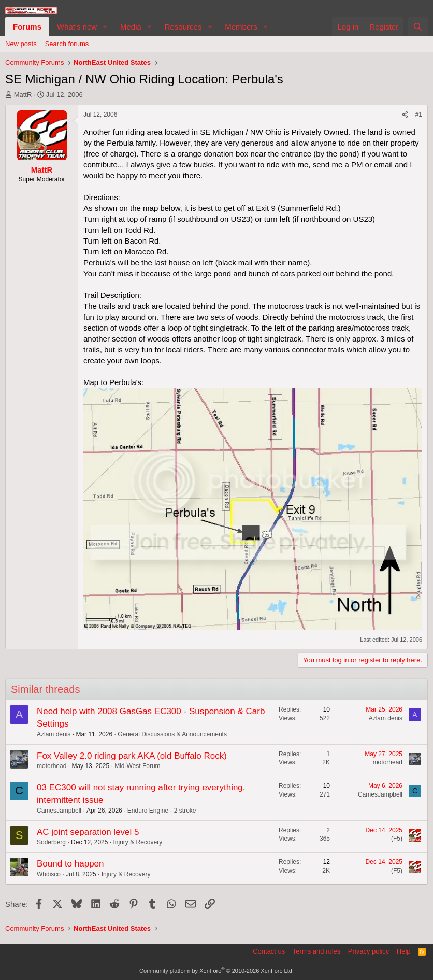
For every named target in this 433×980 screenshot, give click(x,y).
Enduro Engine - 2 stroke (162, 811)
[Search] (418, 27)
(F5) (397, 839)
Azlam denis (54, 734)
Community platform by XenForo (216, 971)
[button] (105, 27)
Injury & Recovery (138, 842)
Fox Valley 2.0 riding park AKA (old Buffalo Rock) (132, 756)
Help (404, 951)
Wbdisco (49, 874)
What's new (77, 27)
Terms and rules (316, 951)
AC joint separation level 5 (88, 832)
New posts (21, 44)
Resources (183, 27)
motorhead (52, 766)
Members (241, 27)
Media (131, 27)
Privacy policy (369, 951)
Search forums (67, 44)
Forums (27, 27)
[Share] (405, 115)
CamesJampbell (59, 811)
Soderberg (51, 842)
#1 (419, 115)
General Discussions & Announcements (172, 734)
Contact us (269, 951)
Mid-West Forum (137, 766)
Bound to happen (70, 864)
